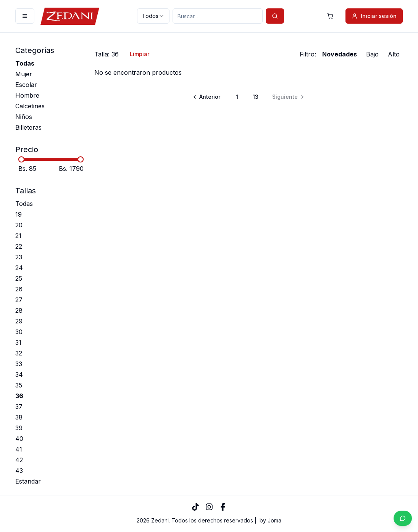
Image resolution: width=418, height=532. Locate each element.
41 (19, 449)
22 (19, 246)
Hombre (27, 95)
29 (19, 321)
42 (19, 460)
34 (19, 374)
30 (19, 332)
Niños (24, 117)
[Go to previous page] (207, 97)
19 (19, 214)
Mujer (24, 74)
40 (19, 439)
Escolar (26, 85)
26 (19, 289)
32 (19, 353)
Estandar (28, 481)
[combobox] (153, 16)
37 (19, 407)
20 (19, 225)
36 (19, 396)
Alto (394, 54)
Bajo (372, 54)
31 (18, 342)
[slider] (21, 159)
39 (19, 428)
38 (19, 417)
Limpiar (140, 54)
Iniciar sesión (374, 16)
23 (19, 257)
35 (19, 385)
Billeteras (28, 127)
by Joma (270, 520)
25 (19, 278)
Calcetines (30, 106)
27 (19, 300)
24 (19, 268)
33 (19, 364)
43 (19, 471)
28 (19, 310)
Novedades (340, 54)
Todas (25, 63)
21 (18, 236)
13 (256, 97)
